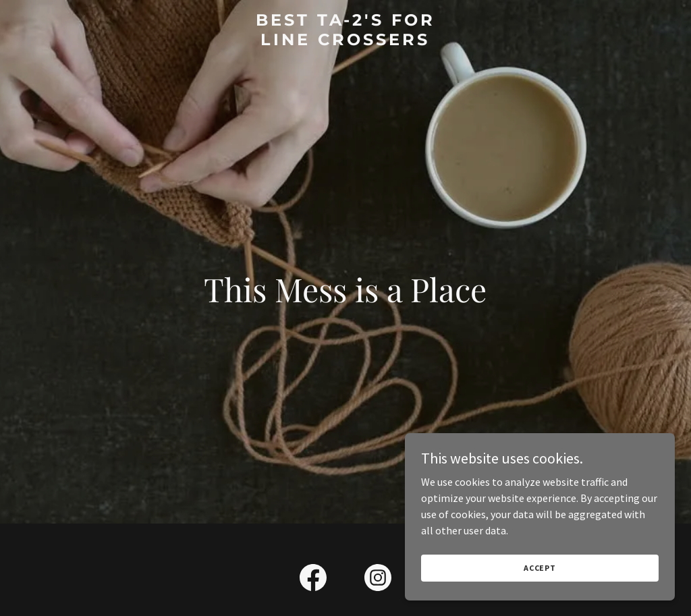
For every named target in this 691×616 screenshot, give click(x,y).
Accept (540, 568)
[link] (345, 41)
